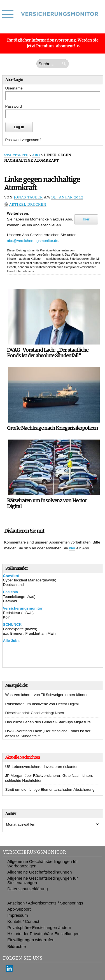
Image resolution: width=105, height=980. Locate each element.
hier (72, 548)
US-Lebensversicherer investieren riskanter (42, 767)
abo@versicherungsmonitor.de (33, 241)
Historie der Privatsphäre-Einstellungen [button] (43, 934)
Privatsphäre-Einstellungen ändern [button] (39, 928)
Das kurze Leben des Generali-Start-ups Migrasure (48, 722)
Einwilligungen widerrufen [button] (31, 940)
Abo (36, 155)
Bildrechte (17, 947)
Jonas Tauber (28, 197)
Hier (86, 219)
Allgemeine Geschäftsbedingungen (39, 872)
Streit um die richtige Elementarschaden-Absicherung (50, 789)
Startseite (16, 155)
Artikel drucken (28, 204)
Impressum (17, 915)
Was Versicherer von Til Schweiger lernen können (47, 695)
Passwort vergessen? (23, 140)
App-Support (19, 909)
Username (14, 88)
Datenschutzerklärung (27, 889)
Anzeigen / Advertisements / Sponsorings (45, 903)
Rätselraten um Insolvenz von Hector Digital (42, 704)
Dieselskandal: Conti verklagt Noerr (35, 713)
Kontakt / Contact (23, 921)
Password (14, 106)
